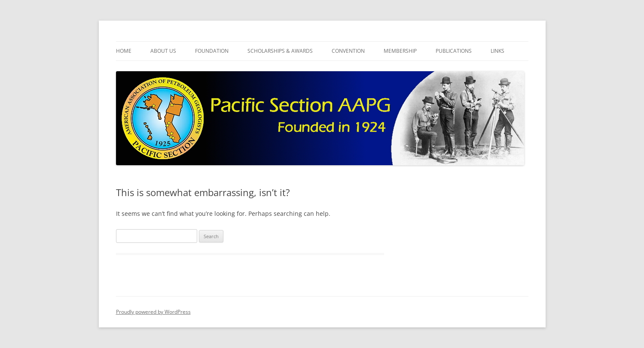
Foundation (212, 51)
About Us (163, 51)
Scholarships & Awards (280, 51)
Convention (348, 51)
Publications (454, 51)
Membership (400, 51)
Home (124, 51)
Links (497, 51)
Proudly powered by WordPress (153, 312)
